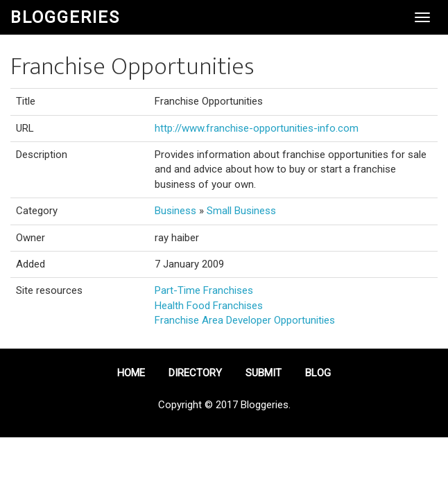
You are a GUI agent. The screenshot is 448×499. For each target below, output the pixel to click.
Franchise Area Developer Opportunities (245, 320)
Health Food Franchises (209, 306)
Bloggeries (65, 17)
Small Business (241, 211)
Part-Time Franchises (204, 290)
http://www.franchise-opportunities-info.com (257, 128)
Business (175, 211)
